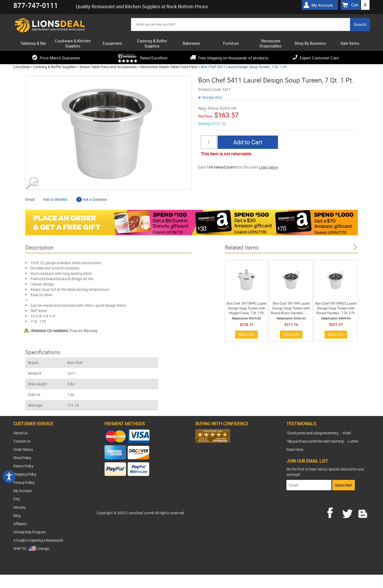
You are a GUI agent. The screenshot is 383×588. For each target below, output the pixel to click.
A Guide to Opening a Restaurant (38, 540)
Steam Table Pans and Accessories (108, 67)
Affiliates (20, 524)
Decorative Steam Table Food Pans (169, 67)
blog (363, 512)
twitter (348, 512)
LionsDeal (21, 67)
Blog (17, 515)
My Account (22, 491)
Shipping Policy (25, 474)
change (43, 548)
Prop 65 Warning (64, 331)
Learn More (268, 167)
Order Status (23, 449)
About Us (20, 433)
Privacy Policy (24, 482)
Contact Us (22, 441)
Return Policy (23, 466)
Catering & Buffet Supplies (55, 67)
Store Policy (22, 458)
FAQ (17, 499)
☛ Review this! (210, 97)
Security (19, 507)
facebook (334, 512)
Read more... (296, 449)
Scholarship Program (30, 532)
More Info (247, 334)
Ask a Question (92, 199)
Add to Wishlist (55, 199)
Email (30, 199)
